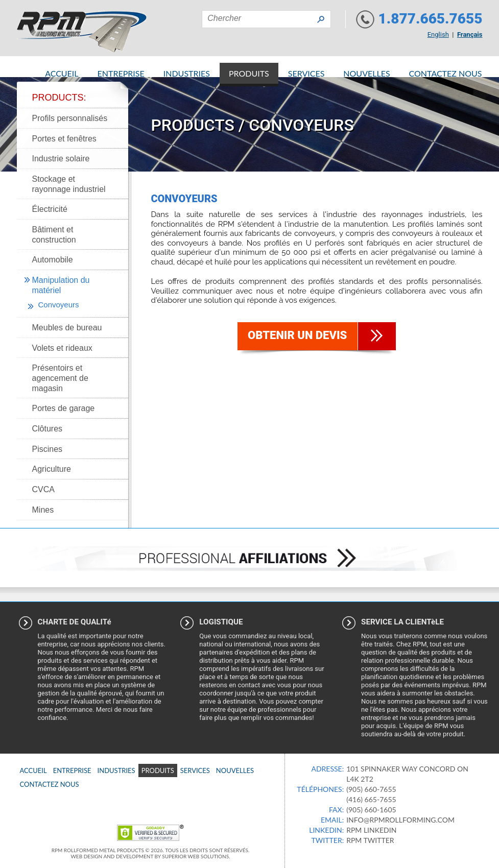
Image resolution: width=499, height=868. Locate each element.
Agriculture (52, 469)
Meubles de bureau (67, 328)
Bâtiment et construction (54, 235)
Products (193, 125)
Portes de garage (64, 408)
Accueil (62, 73)
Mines (43, 510)
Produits (249, 73)
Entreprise (121, 73)
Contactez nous (446, 73)
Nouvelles (366, 73)
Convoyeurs (59, 305)
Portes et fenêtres (64, 139)
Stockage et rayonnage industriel (69, 184)
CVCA (43, 489)
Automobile (53, 260)
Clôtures (47, 429)
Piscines (47, 449)
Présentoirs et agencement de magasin (60, 378)
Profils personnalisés (70, 118)
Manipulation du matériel (61, 285)
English (438, 34)
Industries (187, 73)
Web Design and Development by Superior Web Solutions (150, 856)
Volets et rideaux (62, 348)
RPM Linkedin (371, 830)
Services (306, 73)
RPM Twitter (370, 840)
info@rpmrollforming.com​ (400, 820)
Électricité (50, 209)
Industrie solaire (61, 159)
